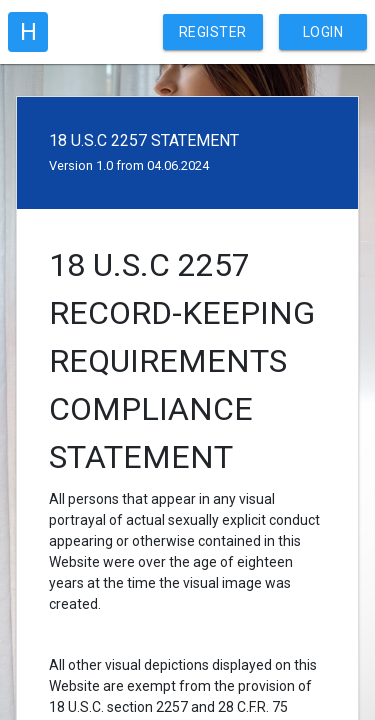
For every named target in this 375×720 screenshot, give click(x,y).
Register (213, 32)
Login (323, 32)
